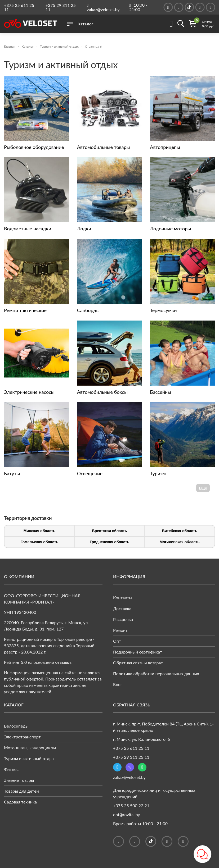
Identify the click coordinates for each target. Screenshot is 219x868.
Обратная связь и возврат (138, 663)
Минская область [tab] (39, 531)
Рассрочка (123, 619)
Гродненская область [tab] (109, 542)
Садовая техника (20, 802)
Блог (118, 684)
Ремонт (120, 630)
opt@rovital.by (127, 814)
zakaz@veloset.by (129, 777)
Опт (117, 641)
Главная (10, 46)
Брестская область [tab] (109, 531)
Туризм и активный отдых (59, 46)
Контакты (123, 598)
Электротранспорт (22, 737)
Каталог (28, 46)
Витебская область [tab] (180, 531)
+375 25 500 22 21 (131, 805)
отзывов (64, 662)
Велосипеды (16, 726)
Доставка (122, 608)
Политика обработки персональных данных (156, 673)
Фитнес (11, 769)
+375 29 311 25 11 (61, 7)
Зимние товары (19, 780)
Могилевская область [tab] (180, 542)
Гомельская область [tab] (39, 542)
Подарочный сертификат (138, 652)
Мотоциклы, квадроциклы (30, 748)
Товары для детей (21, 791)
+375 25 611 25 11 (19, 7)
